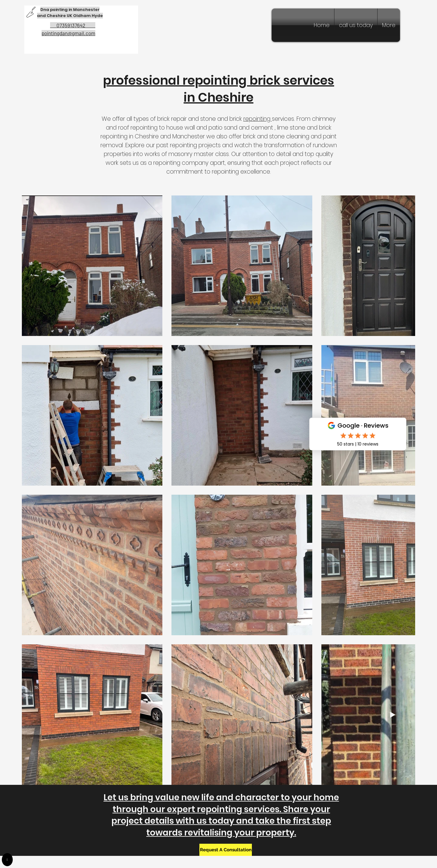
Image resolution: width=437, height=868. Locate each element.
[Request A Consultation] (226, 850)
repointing (258, 119)
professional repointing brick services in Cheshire (218, 89)
